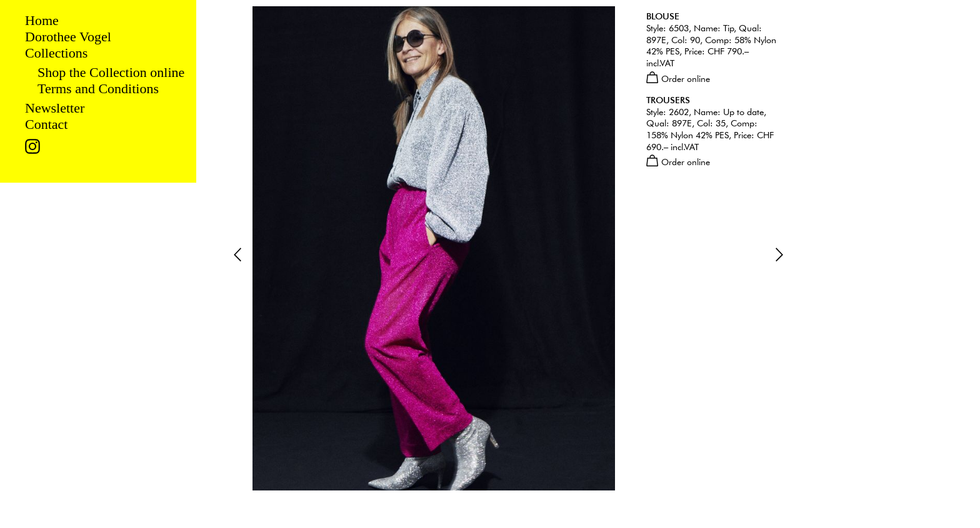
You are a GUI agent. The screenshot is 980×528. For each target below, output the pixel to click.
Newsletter (55, 108)
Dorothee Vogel (68, 37)
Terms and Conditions (98, 89)
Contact (46, 124)
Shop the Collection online (111, 72)
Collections (56, 53)
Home (42, 20)
